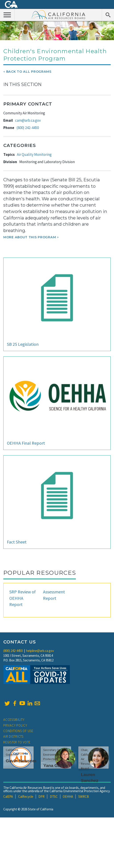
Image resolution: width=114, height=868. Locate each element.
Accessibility (14, 720)
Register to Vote (17, 742)
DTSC (54, 797)
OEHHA (68, 797)
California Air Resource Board (58, 14)
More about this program (30, 237)
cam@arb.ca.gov (28, 120)
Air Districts (13, 736)
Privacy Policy (15, 725)
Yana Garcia (55, 765)
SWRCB (84, 797)
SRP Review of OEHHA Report (23, 598)
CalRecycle (26, 797)
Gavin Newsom (21, 761)
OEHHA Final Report (26, 443)
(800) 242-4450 (28, 128)
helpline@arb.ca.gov (40, 651)
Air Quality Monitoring (34, 154)
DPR (41, 797)
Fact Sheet (17, 542)
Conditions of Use (18, 731)
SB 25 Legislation (23, 344)
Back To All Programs (29, 72)
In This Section (22, 84)
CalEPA (8, 797)
